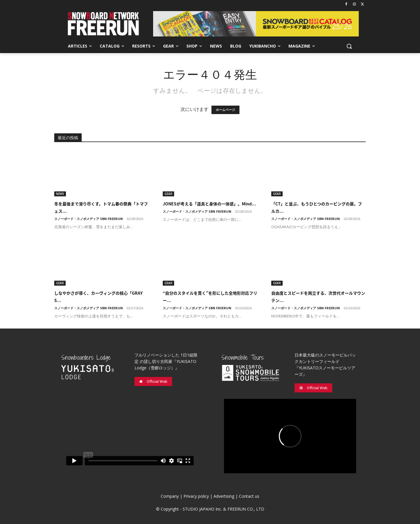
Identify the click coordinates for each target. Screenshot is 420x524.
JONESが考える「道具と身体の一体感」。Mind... (209, 204)
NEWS (60, 194)
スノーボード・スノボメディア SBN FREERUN (89, 219)
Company (170, 496)
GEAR (168, 194)
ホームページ (225, 110)
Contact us (249, 496)
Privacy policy (196, 496)
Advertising (224, 496)
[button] (349, 46)
